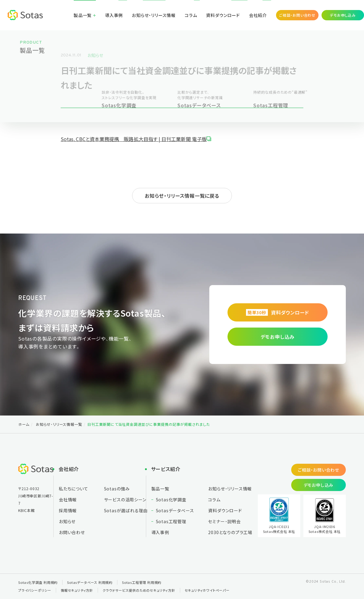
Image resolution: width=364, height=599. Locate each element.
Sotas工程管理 (171, 521)
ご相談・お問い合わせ (297, 15)
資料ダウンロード (223, 15)
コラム (191, 15)
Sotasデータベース (175, 510)
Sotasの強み (117, 489)
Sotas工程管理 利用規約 (142, 582)
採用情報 (68, 510)
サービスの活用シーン (125, 500)
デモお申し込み (343, 15)
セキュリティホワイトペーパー (207, 590)
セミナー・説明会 (224, 521)
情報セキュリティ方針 (77, 590)
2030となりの (230, 532)
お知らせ (95, 55)
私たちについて (74, 489)
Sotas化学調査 (171, 500)
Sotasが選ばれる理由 (126, 510)
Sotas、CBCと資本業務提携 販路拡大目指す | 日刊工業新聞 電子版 (134, 139)
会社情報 (68, 500)
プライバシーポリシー (35, 590)
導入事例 (114, 15)
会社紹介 (258, 15)
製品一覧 (83, 15)
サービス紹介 (166, 469)
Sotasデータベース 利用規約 (90, 582)
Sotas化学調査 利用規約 (38, 582)
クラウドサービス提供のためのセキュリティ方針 (139, 590)
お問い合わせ (72, 532)
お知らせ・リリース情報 (154, 15)
